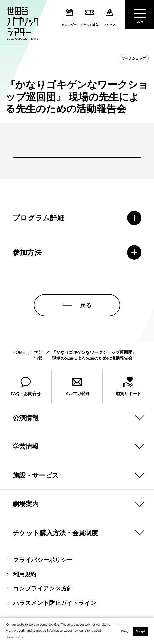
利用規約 (22, 574)
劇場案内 (26, 504)
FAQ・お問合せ (26, 387)
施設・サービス (36, 475)
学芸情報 (26, 446)
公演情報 (26, 418)
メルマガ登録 (77, 387)
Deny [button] (125, 631)
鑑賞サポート (128, 387)
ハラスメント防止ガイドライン (52, 603)
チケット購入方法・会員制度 (55, 533)
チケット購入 (89, 15)
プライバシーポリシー (40, 560)
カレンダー (69, 15)
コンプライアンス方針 (40, 589)
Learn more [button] (15, 637)
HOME (19, 353)
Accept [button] (140, 631)
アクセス (110, 15)
